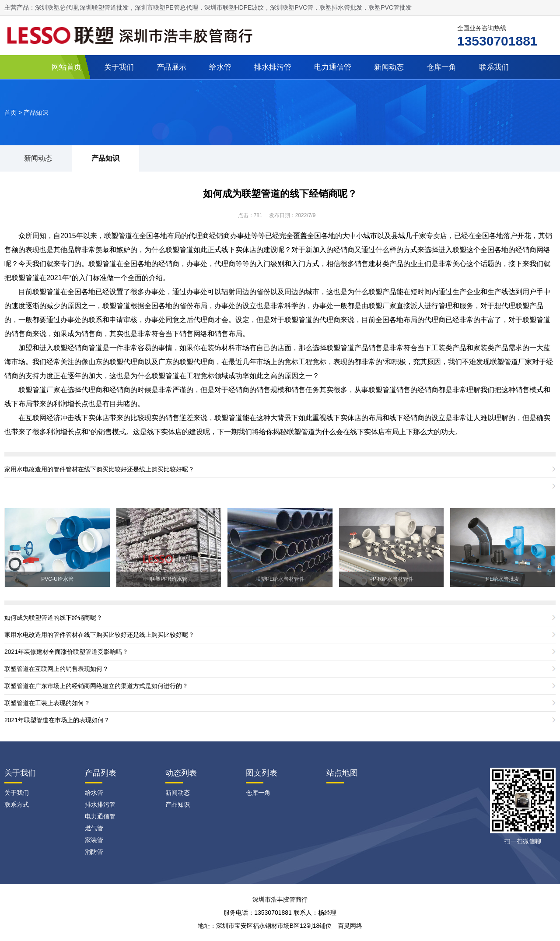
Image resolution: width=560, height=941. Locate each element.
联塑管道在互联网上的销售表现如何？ (56, 669)
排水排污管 (273, 67)
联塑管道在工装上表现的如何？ (47, 703)
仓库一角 (441, 67)
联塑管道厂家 (39, 390)
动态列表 (181, 773)
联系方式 (17, 804)
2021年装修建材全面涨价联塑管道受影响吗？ (66, 652)
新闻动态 (389, 67)
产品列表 (101, 773)
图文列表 (262, 773)
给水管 (220, 67)
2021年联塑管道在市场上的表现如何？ (57, 720)
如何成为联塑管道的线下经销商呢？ (280, 194)
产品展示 (171, 67)
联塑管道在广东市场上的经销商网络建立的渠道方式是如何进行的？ (96, 686)
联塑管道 (179, 250)
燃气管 (94, 828)
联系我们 (494, 67)
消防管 (94, 852)
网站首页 (66, 67)
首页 (10, 112)
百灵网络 (350, 926)
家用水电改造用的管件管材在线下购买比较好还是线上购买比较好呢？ (99, 469)
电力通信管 (333, 67)
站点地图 (342, 773)
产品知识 (36, 112)
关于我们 (119, 67)
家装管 (94, 840)
